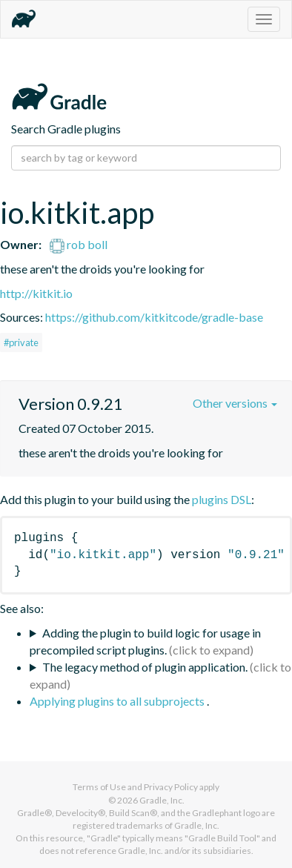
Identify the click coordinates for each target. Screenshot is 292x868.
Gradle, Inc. (162, 800)
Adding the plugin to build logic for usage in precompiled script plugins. (145, 641)
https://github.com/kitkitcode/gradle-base (154, 317)
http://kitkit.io (36, 293)
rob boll (79, 244)
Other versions (235, 403)
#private (21, 342)
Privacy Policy (171, 787)
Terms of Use (99, 787)
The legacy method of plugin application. (145, 667)
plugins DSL (222, 499)
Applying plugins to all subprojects (118, 701)
